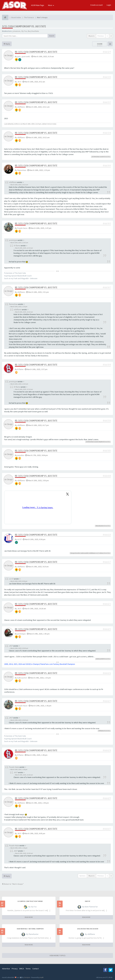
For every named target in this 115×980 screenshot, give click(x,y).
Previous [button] (101, 36)
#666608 (107, 476)
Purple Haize (22, 228)
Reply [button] (7, 44)
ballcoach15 (85, 553)
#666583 (107, 451)
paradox (21, 455)
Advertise (6, 969)
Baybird (101, 442)
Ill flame (17, 246)
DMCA (22, 969)
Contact (36, 969)
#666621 (107, 604)
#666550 (107, 421)
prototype (13, 240)
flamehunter (100, 526)
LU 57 (19, 539)
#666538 (107, 133)
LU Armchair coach (98, 157)
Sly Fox (24, 31)
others (102, 553)
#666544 (107, 166)
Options (82, 876)
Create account (96, 5)
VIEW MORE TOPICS (57, 955)
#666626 (107, 673)
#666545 (107, 223)
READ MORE (29, 917)
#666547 (107, 287)
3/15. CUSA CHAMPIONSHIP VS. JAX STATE (24, 26)
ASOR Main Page (38, 5)
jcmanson (16, 31)
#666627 (107, 701)
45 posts (91, 36)
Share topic (100, 45)
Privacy (15, 969)
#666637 (107, 829)
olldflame (21, 107)
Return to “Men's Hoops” (13, 884)
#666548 (107, 365)
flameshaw (22, 170)
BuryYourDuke (33, 31)
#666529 (107, 52)
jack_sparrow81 (24, 56)
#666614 (107, 535)
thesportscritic (75, 553)
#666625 (107, 629)
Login (109, 5)
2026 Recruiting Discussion (88, 929)
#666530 (107, 77)
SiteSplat (27, 977)
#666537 (107, 102)
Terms (28, 969)
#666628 (107, 750)
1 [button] (107, 36)
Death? (88, 901)
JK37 (19, 82)
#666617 (107, 562)
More (51, 5)
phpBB (41, 977)
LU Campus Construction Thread (30, 901)
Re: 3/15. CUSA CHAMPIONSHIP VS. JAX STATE (36, 52)
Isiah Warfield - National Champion (30, 929)
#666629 (107, 798)
